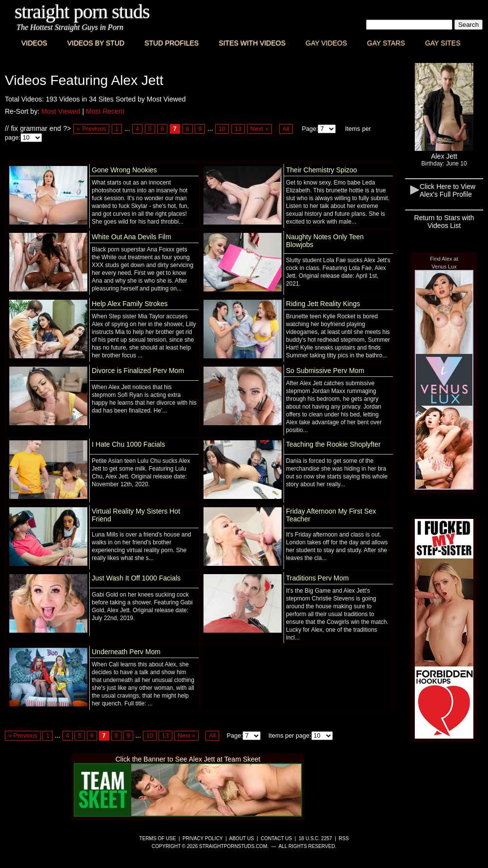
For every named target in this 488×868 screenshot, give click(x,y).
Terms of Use (157, 838)
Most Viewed (61, 111)
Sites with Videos (252, 43)
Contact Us (276, 838)
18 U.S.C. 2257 (315, 838)
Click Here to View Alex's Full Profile (447, 190)
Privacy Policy (203, 838)
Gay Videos (326, 43)
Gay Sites (443, 43)
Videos (34, 43)
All (286, 129)
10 (222, 129)
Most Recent (105, 111)
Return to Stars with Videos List (444, 222)
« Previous (91, 129)
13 (238, 129)
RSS (344, 838)
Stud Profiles (172, 43)
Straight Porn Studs (82, 11)
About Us (242, 838)
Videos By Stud (96, 43)
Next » (259, 129)
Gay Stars (386, 43)
